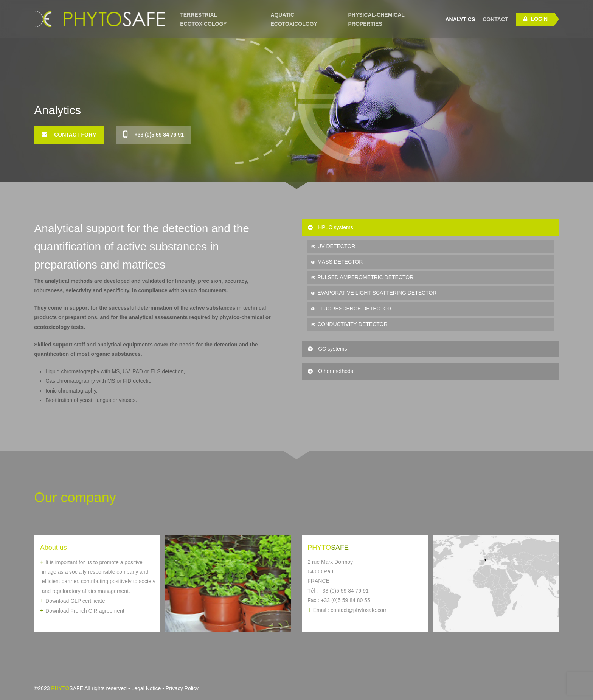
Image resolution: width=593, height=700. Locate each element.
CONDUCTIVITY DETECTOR (352, 324)
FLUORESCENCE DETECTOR (354, 309)
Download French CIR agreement (85, 611)
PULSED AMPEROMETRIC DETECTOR (365, 277)
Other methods (330, 371)
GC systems (327, 349)
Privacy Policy (182, 688)
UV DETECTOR (336, 246)
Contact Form (69, 134)
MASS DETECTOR (340, 262)
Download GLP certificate (75, 601)
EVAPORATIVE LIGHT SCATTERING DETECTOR (377, 293)
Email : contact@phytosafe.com (350, 610)
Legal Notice (146, 688)
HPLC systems (330, 227)
